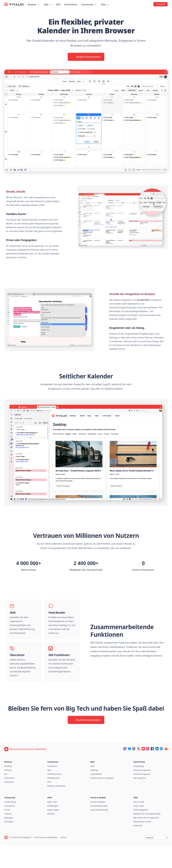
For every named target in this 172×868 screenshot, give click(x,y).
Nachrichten (71, 4)
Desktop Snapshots (142, 792)
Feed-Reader (96, 796)
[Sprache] (156, 860)
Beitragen (9, 840)
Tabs (49, 792)
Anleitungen (53, 828)
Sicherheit (138, 847)
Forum (7, 832)
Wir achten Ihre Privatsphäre (146, 840)
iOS (6, 796)
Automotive (9, 800)
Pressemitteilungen (99, 828)
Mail (48, 5)
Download (9, 804)
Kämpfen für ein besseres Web (147, 836)
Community (89, 5)
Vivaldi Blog (138, 788)
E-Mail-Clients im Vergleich (102, 800)
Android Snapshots (142, 796)
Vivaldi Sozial (10, 824)
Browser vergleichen (56, 808)
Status (63, 859)
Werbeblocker (54, 800)
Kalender (94, 792)
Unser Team (139, 828)
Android (8, 792)
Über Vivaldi (139, 824)
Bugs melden (53, 832)
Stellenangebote (141, 832)
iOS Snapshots (140, 800)
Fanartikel (9, 843)
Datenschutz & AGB (142, 843)
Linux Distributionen (99, 832)
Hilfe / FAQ (52, 824)
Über (105, 5)
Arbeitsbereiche (54, 796)
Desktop (8, 788)
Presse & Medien (98, 824)
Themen (8, 836)
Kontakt (51, 836)
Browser (34, 5)
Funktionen (52, 788)
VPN (58, 4)
